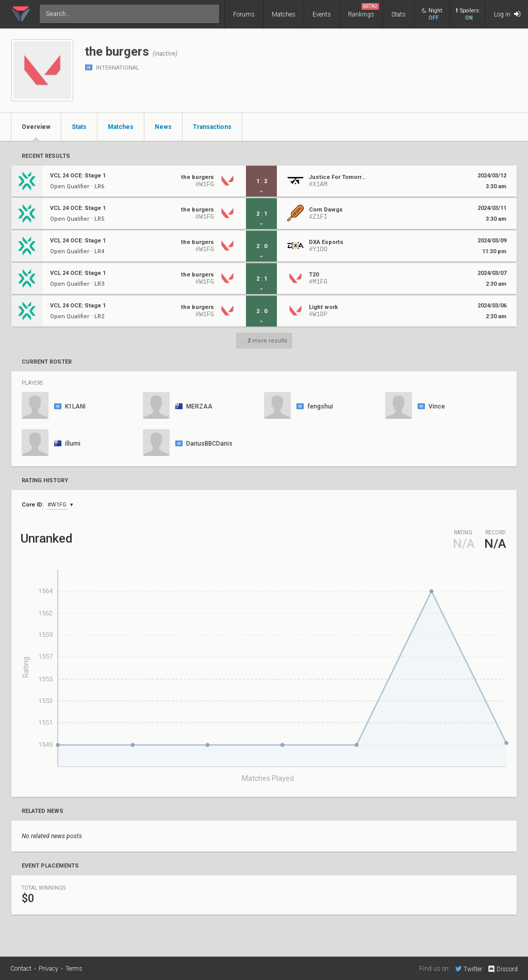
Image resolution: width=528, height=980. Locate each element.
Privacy (48, 969)
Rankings (364, 11)
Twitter (469, 969)
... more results (264, 341)
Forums (244, 14)
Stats (399, 14)
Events (322, 14)
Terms (74, 969)
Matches (284, 14)
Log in (507, 14)
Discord (502, 969)
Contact (21, 969)
